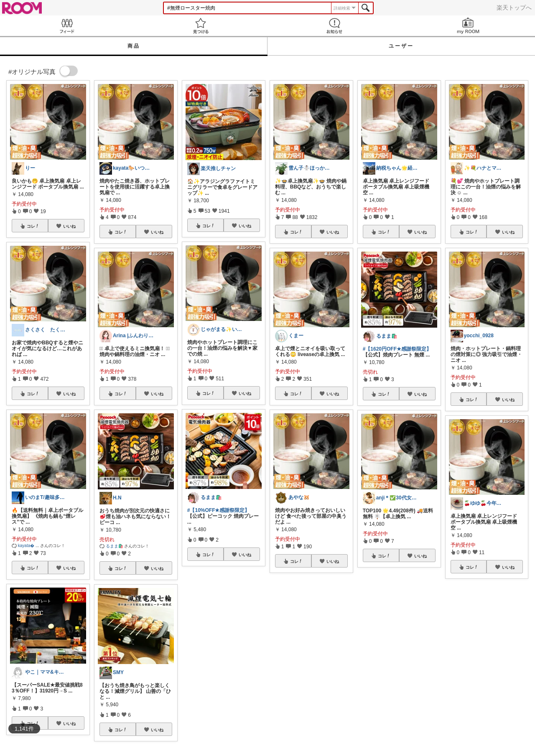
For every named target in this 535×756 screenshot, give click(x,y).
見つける (201, 26)
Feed (67, 26)
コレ (33, 226)
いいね (69, 226)
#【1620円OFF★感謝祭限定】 (397, 349)
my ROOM (468, 26)
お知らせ (334, 26)
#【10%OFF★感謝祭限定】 (219, 510)
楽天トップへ (514, 8)
